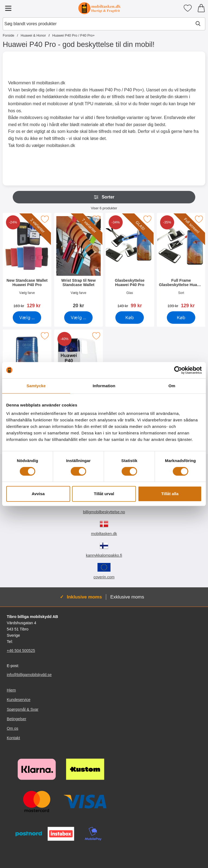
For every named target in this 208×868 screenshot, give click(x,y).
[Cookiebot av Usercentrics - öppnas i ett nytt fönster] (178, 370)
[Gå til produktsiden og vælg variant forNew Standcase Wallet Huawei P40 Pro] (27, 318)
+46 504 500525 (21, 651)
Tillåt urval (104, 494)
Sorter (104, 197)
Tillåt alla (170, 494)
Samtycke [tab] (36, 386)
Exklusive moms (127, 597)
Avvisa (38, 494)
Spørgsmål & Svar (23, 709)
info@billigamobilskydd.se (29, 675)
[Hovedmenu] (8, 8)
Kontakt (13, 738)
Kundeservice (19, 700)
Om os (12, 728)
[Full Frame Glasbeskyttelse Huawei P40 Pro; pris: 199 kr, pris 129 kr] (181, 262)
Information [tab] (104, 386)
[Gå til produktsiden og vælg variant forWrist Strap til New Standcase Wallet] (78, 318)
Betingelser (17, 719)
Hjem (11, 690)
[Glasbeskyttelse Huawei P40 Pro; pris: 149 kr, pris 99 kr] (130, 262)
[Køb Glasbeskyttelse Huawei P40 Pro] (130, 318)
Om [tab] (172, 386)
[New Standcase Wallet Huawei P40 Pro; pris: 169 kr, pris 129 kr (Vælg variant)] (27, 262)
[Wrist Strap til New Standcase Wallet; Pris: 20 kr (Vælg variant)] (79, 262)
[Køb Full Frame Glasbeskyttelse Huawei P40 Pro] (181, 318)
